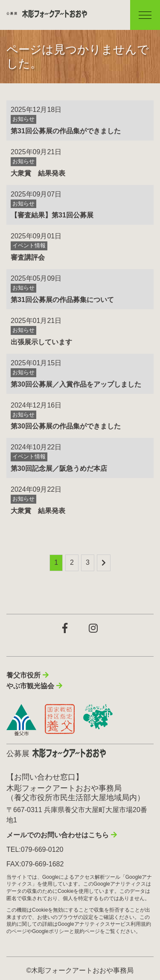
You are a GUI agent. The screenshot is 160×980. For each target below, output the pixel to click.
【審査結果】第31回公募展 (52, 215)
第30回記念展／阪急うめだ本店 (59, 468)
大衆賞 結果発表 (38, 173)
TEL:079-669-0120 (35, 849)
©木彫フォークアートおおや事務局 (80, 970)
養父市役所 (23, 675)
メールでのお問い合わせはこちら (58, 835)
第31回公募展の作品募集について (62, 300)
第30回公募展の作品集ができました (66, 426)
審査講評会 (28, 257)
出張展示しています (41, 342)
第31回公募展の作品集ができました (66, 131)
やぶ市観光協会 (30, 686)
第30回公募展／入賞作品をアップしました (76, 384)
